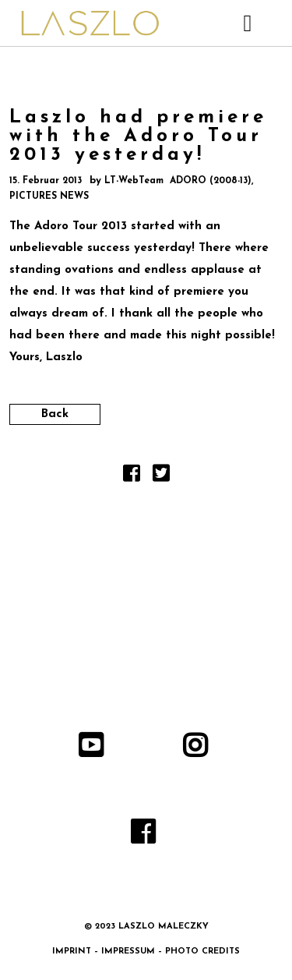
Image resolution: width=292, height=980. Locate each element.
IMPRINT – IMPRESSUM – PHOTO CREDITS (146, 952)
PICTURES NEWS (49, 196)
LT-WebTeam (134, 181)
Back (55, 414)
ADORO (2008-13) (211, 181)
